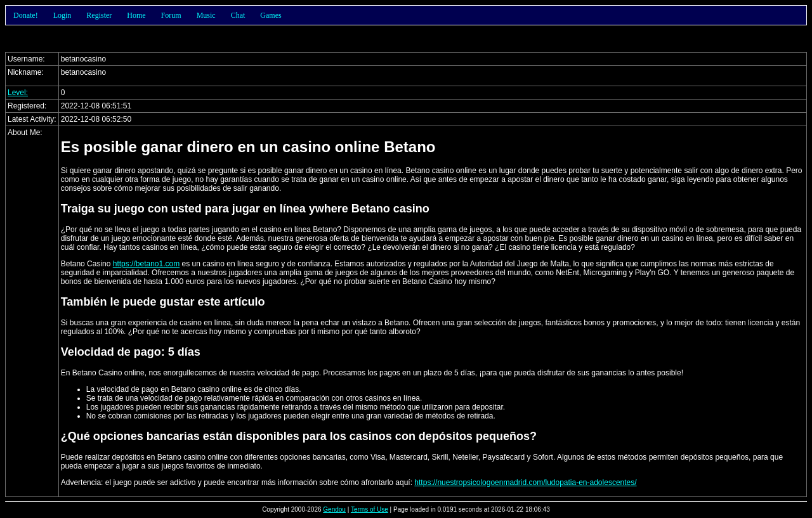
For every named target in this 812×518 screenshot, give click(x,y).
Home (136, 15)
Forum (171, 15)
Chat (238, 15)
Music (206, 15)
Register (99, 15)
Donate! (26, 15)
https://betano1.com (146, 264)
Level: (18, 93)
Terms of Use (370, 509)
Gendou (334, 509)
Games (271, 15)
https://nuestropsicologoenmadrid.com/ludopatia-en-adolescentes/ (525, 482)
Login (62, 15)
